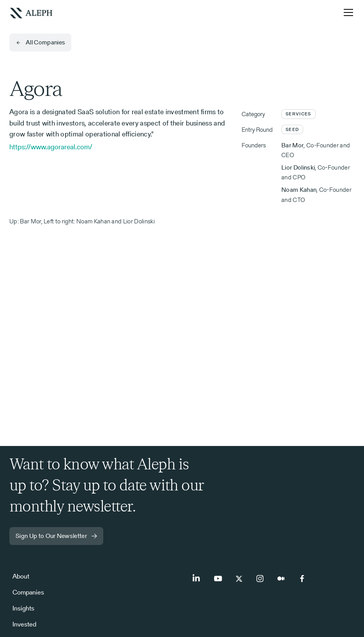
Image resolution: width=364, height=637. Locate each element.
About (21, 576)
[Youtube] (218, 579)
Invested (24, 624)
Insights (23, 608)
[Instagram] (260, 579)
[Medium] (281, 579)
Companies (28, 592)
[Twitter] (239, 579)
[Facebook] (302, 579)
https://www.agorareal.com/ (51, 147)
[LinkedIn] (197, 579)
